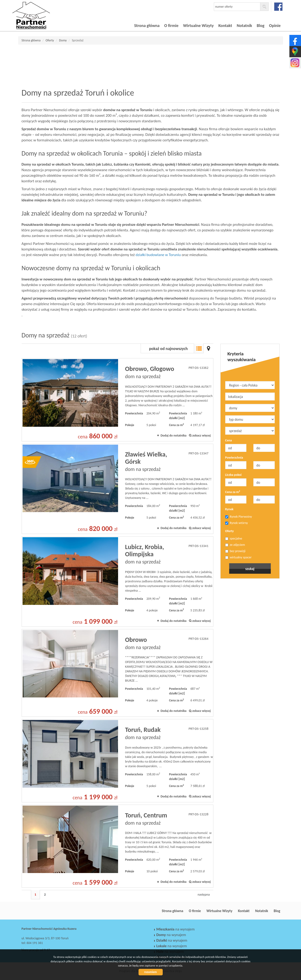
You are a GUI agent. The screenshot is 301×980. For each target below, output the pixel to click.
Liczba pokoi (233, 475)
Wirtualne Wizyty (198, 26)
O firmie (171, 26)
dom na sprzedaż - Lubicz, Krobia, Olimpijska (117, 581)
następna (204, 895)
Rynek (229, 509)
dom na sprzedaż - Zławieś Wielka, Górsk (117, 489)
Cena (229, 440)
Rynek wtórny (237, 523)
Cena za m (233, 492)
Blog (261, 26)
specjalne (234, 538)
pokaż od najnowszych (168, 349)
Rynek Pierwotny (239, 517)
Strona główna (147, 26)
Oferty (230, 531)
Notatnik (245, 26)
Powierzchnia (234, 458)
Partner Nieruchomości (54, 911)
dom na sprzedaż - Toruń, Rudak (117, 761)
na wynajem (176, 929)
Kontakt (225, 26)
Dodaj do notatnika (174, 435)
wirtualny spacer (238, 557)
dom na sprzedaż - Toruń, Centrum (117, 846)
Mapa (208, 348)
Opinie (275, 26)
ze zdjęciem (235, 545)
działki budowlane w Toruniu (158, 255)
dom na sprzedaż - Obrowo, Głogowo (117, 400)
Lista (199, 348)
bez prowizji (235, 551)
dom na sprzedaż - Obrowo (117, 673)
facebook (278, 7)
